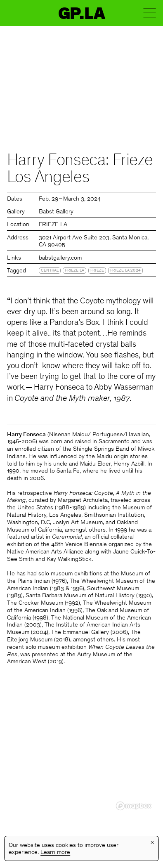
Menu (150, 13)
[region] (81, 752)
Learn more (55, 853)
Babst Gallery (56, 212)
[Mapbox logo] (134, 806)
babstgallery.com (60, 258)
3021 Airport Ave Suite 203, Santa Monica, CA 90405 (94, 242)
